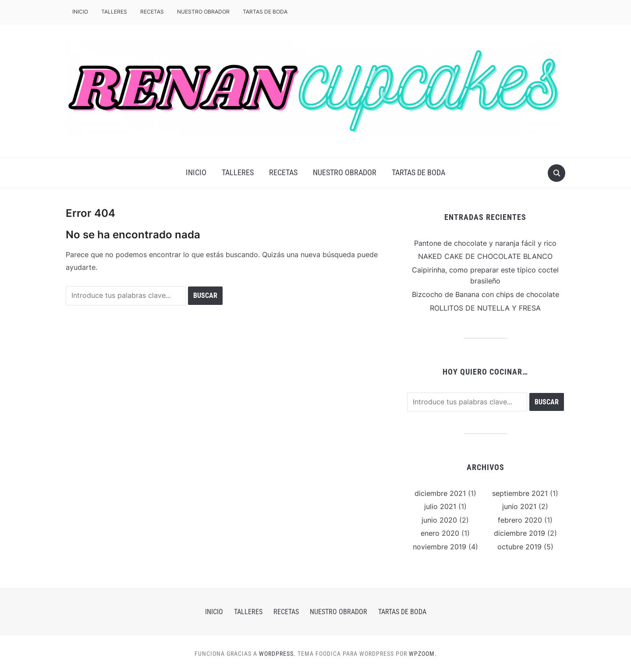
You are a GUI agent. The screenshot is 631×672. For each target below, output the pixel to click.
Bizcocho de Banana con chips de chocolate (486, 294)
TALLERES (114, 12)
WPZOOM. (423, 654)
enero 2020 (440, 533)
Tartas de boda (265, 12)
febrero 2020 (520, 520)
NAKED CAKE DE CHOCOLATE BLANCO (485, 256)
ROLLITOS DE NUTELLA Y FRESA (485, 308)
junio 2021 (519, 506)
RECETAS (152, 12)
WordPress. (277, 654)
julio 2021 (440, 506)
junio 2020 (439, 520)
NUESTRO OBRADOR (203, 12)
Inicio (80, 12)
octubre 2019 (519, 547)
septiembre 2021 (520, 493)
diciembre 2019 (519, 533)
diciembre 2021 (440, 493)
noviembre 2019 (440, 547)
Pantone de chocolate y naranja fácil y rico (485, 243)
